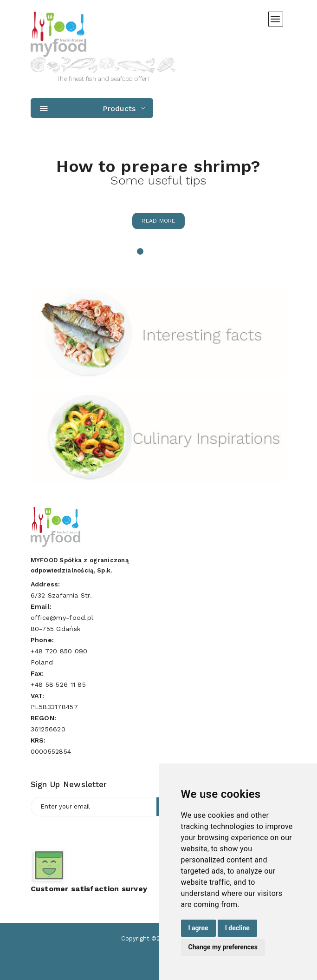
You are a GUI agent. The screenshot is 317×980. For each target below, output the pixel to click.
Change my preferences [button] (223, 947)
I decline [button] (237, 928)
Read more (158, 221)
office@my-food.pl (62, 618)
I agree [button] (198, 928)
